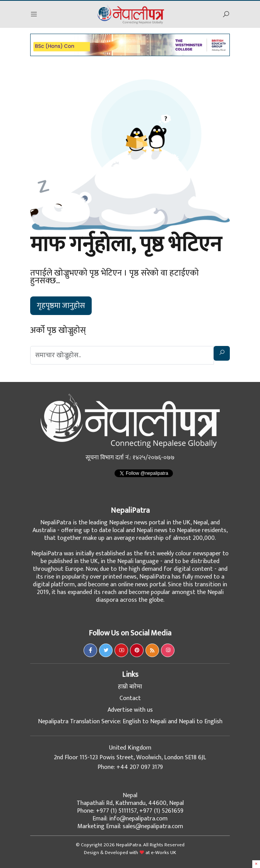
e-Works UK (163, 853)
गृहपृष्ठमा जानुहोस (61, 306)
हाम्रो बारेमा (130, 687)
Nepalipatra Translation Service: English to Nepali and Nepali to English (130, 722)
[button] (34, 15)
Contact (130, 698)
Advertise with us (130, 710)
